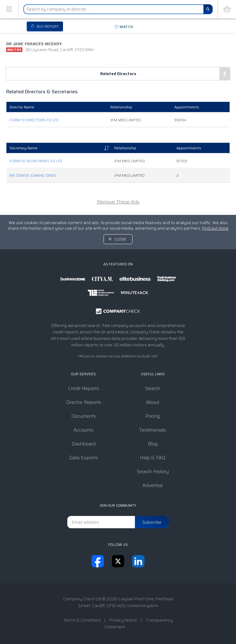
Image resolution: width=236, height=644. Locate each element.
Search (153, 388)
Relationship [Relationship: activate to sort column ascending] (125, 148)
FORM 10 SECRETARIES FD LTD (36, 161)
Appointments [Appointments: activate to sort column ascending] (189, 148)
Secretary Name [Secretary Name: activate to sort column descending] (24, 148)
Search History (153, 471)
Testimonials (153, 430)
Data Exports (83, 458)
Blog (153, 444)
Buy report (47, 26)
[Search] (208, 9)
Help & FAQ (153, 458)
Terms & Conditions (82, 620)
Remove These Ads (118, 202)
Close (120, 239)
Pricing (153, 416)
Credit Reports (84, 388)
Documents (84, 416)
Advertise (153, 485)
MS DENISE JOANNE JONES (33, 175)
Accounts (83, 430)
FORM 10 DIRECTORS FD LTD (34, 120)
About (153, 402)
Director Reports (84, 402)
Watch (126, 27)
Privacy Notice (123, 620)
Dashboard (84, 444)
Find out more (215, 228)
